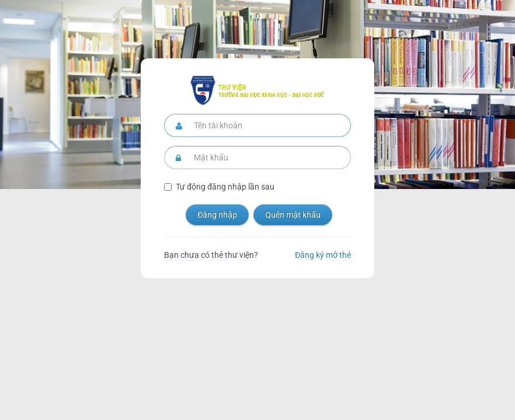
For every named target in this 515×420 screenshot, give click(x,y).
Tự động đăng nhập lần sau (225, 187)
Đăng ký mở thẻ (323, 255)
